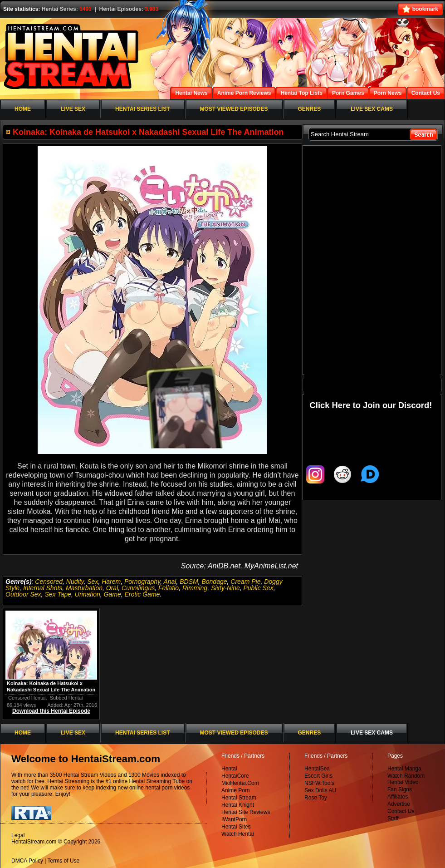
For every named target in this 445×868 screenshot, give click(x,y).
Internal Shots (43, 588)
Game (112, 594)
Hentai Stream (239, 798)
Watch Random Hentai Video (406, 779)
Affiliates (398, 797)
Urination (88, 594)
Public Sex (259, 588)
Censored (49, 582)
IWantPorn (234, 819)
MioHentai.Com (240, 783)
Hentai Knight (238, 805)
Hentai (229, 769)
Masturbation (84, 588)
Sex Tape (58, 594)
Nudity (75, 582)
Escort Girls (318, 776)
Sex (93, 582)
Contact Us (401, 811)
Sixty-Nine (225, 588)
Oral (112, 588)
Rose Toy (316, 798)
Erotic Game (142, 594)
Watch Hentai (238, 834)
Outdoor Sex (23, 594)
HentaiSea (317, 769)
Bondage (214, 582)
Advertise (399, 804)
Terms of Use (64, 861)
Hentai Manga (404, 769)
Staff (393, 819)
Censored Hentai (27, 698)
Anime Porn (236, 790)
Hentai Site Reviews (246, 812)
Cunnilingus (138, 588)
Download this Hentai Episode (51, 711)
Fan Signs (400, 789)
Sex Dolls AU (320, 790)
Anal (170, 582)
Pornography (142, 582)
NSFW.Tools (319, 783)
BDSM (189, 582)
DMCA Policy (27, 861)
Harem (111, 582)
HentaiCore (235, 776)
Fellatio (169, 588)
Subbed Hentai (66, 698)
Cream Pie (245, 582)
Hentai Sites (236, 827)
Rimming (195, 588)
